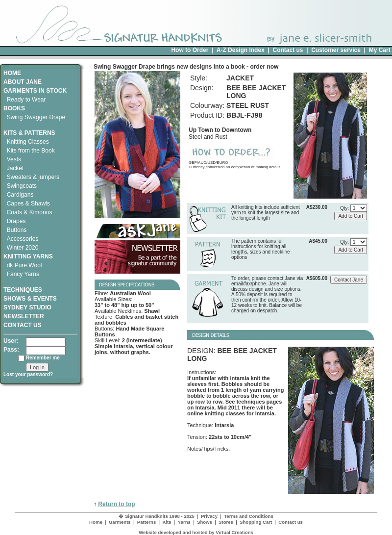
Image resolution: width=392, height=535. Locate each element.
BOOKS (14, 108)
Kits (167, 522)
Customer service (336, 50)
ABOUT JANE (23, 82)
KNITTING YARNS (28, 256)
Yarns (184, 522)
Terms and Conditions (249, 516)
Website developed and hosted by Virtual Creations (196, 532)
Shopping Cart (256, 522)
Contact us (288, 50)
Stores (226, 522)
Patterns (147, 522)
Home (96, 522)
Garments (120, 522)
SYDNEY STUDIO (27, 307)
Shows (205, 522)
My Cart (380, 50)
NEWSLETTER (24, 316)
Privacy (209, 516)
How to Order (190, 50)
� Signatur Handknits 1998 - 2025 (157, 516)
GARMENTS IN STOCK (35, 91)
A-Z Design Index (241, 50)
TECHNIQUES (23, 286)
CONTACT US (23, 325)
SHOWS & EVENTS (30, 299)
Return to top (116, 504)
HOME (12, 73)
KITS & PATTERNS (29, 133)
